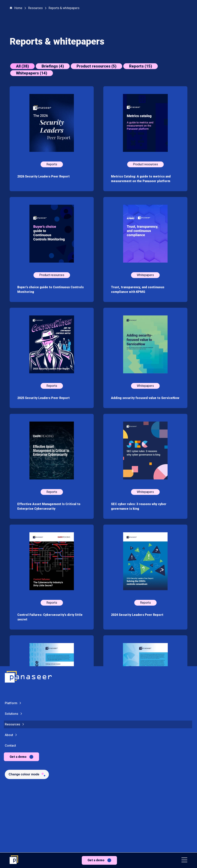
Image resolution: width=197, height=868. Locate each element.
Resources (13, 492)
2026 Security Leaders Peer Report (43, 176)
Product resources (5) (96, 66)
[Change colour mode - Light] (27, 542)
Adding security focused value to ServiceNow (145, 398)
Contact (10, 513)
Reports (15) (141, 66)
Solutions (12, 482)
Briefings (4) (53, 66)
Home (16, 8)
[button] (184, 860)
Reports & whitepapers (64, 8)
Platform (11, 471)
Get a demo (96, 860)
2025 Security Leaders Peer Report (43, 398)
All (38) (22, 66)
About (9, 503)
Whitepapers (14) (32, 73)
